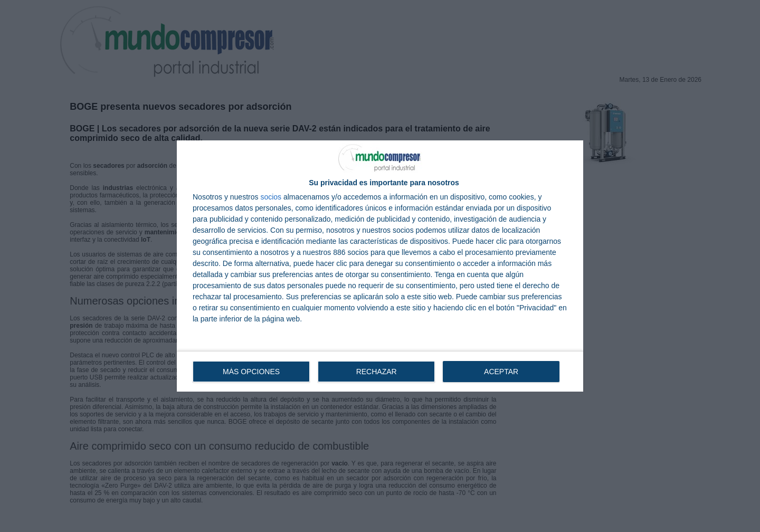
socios (271, 197)
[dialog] (380, 266)
